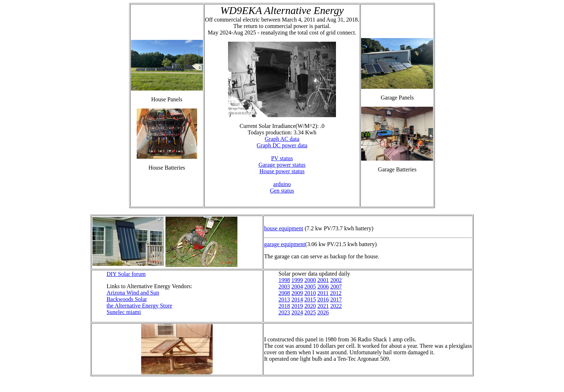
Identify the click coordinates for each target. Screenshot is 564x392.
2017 (336, 299)
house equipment (284, 228)
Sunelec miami (124, 312)
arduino (282, 184)
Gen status (282, 191)
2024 (297, 312)
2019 (297, 306)
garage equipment (285, 244)
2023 (284, 312)
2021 (323, 306)
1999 (297, 280)
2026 (323, 312)
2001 (323, 280)
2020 (310, 306)
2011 (323, 293)
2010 (310, 293)
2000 (310, 280)
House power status (282, 171)
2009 (297, 293)
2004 (297, 287)
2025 (310, 312)
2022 (336, 306)
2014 (297, 299)
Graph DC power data (282, 145)
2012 (336, 293)
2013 (284, 299)
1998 (284, 280)
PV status (282, 158)
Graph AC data (282, 139)
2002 (336, 280)
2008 (284, 293)
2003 (284, 287)
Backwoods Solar (127, 299)
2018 (284, 306)
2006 (323, 287)
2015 (310, 299)
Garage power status (282, 165)
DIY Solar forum (126, 274)
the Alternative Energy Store (139, 306)
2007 (336, 287)
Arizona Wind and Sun (133, 293)
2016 (323, 299)
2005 (310, 287)
